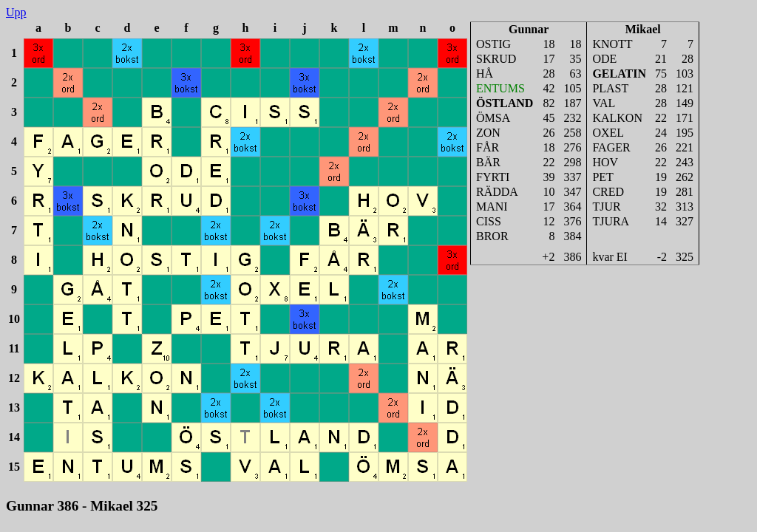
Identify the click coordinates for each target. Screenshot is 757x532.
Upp (16, 12)
